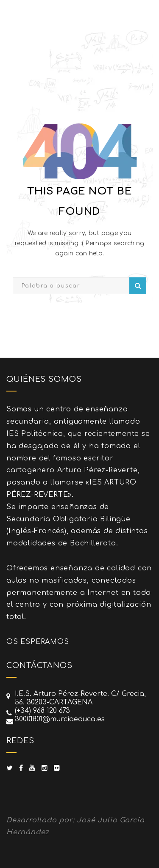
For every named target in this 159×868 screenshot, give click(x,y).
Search (138, 286)
